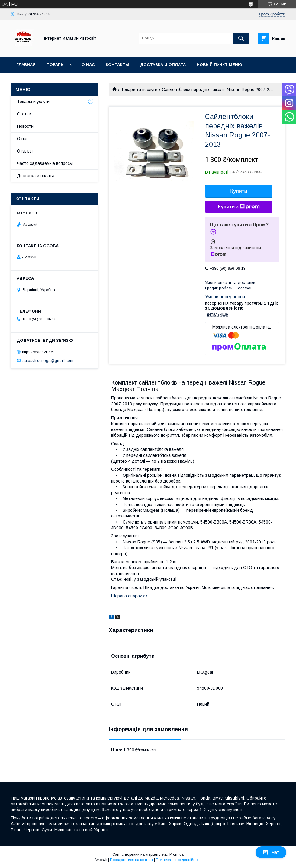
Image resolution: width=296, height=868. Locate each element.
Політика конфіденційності (179, 860)
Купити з (239, 207)
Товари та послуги (139, 90)
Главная (26, 65)
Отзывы (25, 151)
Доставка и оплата (163, 65)
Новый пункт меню (219, 65)
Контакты (117, 65)
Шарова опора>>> (130, 596)
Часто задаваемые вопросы (45, 163)
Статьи (24, 114)
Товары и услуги (33, 102)
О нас (88, 65)
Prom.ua (177, 854)
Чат (271, 852)
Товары (56, 65)
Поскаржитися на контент (132, 860)
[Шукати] (241, 38)
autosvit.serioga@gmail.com (48, 360)
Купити (239, 191)
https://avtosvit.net (38, 352)
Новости (25, 126)
